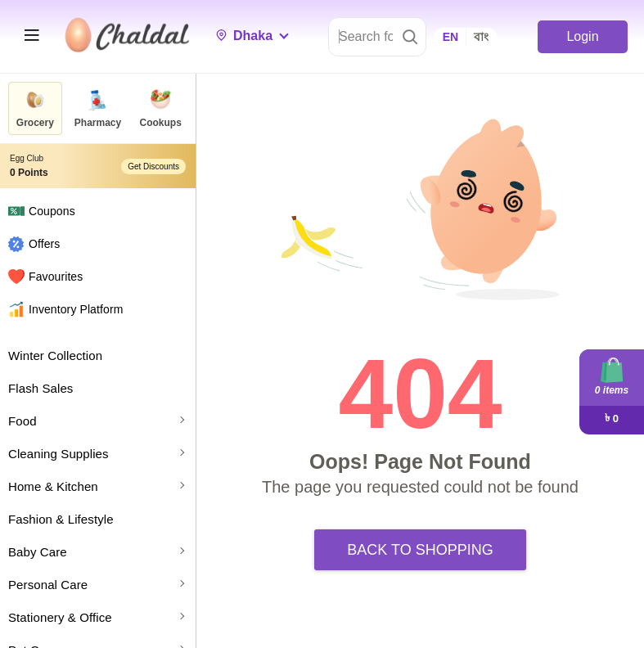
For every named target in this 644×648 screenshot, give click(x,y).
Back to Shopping (420, 550)
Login (582, 36)
